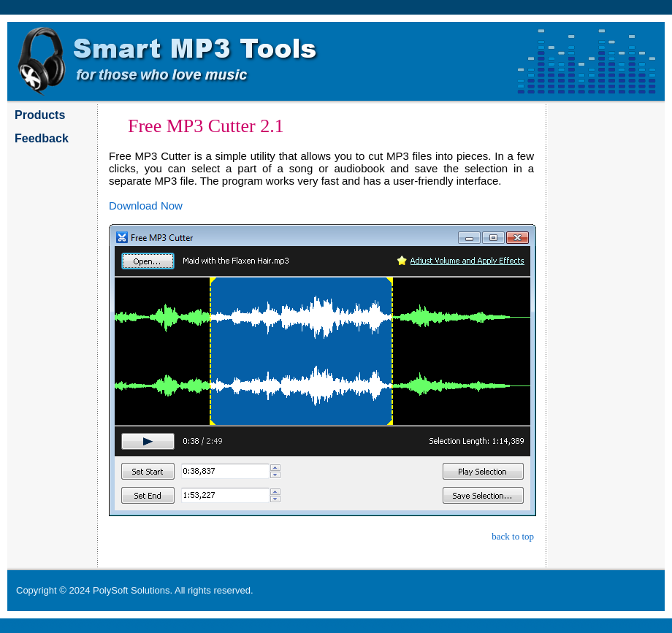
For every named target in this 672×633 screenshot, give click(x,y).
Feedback (42, 138)
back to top (513, 536)
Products (40, 115)
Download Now (146, 206)
